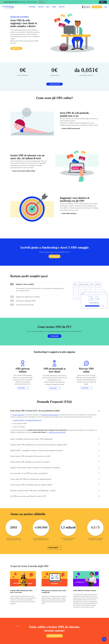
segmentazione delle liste (33, 421)
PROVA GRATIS (97, 7)
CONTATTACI (62, 7)
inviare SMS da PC (19, 415)
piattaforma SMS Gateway (50, 415)
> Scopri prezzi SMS (54, 84)
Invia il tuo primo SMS (54, 636)
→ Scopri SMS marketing (68, 214)
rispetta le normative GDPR (57, 433)
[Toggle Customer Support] (104, 639)
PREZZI (48, 7)
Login (106, 7)
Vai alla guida (55, 336)
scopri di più (42, 2)
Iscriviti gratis (54, 256)
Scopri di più (21, 388)
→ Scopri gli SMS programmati (70, 129)
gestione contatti (18, 421)
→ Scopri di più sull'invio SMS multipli (23, 171)
